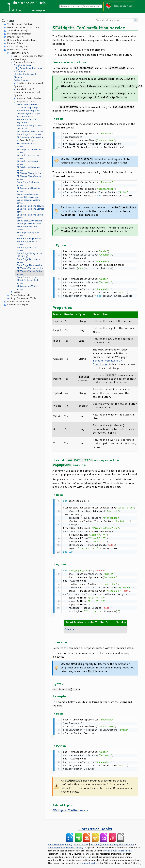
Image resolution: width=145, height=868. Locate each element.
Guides (17, 292)
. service (70, 808)
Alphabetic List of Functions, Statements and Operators (27, 92)
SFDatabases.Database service (28, 157)
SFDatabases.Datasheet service (29, 169)
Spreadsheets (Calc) (17, 30)
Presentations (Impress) (19, 34)
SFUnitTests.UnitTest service (27, 282)
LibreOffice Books (95, 826)
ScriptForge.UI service (28, 277)
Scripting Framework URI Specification (108, 361)
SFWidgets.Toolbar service (30, 268)
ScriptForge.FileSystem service (28, 201)
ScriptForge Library (26, 102)
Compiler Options (22, 65)
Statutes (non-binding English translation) (112, 842)
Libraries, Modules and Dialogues (25, 76)
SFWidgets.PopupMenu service (28, 234)
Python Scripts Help (20, 295)
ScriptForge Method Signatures (27, 121)
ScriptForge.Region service (30, 238)
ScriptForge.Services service (27, 243)
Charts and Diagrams (17, 46)
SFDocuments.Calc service (30, 137)
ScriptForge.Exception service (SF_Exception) (28, 195)
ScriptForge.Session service (27, 249)
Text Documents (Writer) (20, 24)
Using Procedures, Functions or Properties (28, 70)
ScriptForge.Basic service (29, 134)
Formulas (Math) (15, 43)
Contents (8, 20)
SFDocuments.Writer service (27, 287)
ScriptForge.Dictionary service (28, 184)
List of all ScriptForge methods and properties (28, 109)
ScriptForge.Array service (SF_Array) (29, 127)
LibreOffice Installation (19, 301)
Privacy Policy (81, 842)
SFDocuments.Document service (29, 190)
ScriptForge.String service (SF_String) (30, 255)
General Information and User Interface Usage (27, 58)
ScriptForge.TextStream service (28, 261)
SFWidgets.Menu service (29, 224)
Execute (69, 627)
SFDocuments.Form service (30, 206)
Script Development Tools (23, 298)
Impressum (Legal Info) (60, 842)
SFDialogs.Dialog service (29, 173)
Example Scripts (28, 140)
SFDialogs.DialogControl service (29, 178)
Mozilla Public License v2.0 (118, 848)
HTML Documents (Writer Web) (23, 27)
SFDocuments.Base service (30, 131)
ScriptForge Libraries (27, 105)
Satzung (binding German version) (66, 845)
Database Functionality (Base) (22, 40)
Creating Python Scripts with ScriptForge (28, 115)
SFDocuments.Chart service (27, 145)
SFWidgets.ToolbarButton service (30, 273)
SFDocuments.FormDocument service (30, 216)
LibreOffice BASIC (19, 53)
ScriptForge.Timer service (29, 265)
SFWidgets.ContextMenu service (29, 151)
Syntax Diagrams (22, 80)
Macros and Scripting (18, 50)
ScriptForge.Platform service (27, 228)
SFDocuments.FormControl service (30, 210)
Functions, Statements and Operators (28, 85)
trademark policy (89, 861)
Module (16, 10)
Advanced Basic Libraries (29, 98)
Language (36, 10)
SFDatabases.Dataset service (27, 163)
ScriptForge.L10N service (29, 221)
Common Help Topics (18, 305)
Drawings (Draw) (16, 37)
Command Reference (24, 62)
